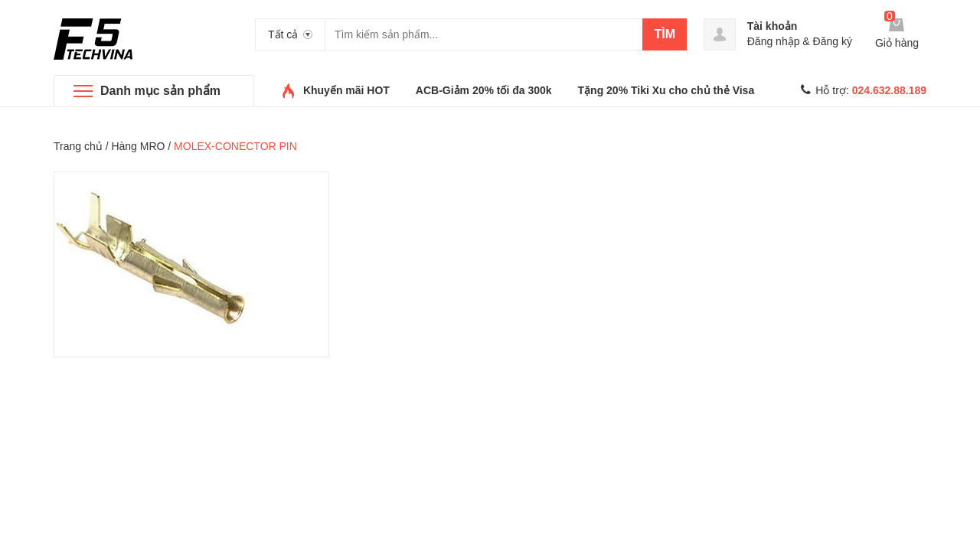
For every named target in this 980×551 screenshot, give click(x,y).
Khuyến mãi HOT (346, 90)
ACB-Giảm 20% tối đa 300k (484, 90)
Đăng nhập (774, 41)
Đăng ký (833, 41)
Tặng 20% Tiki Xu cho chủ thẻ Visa (666, 90)
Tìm (665, 34)
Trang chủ (78, 146)
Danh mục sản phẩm (160, 91)
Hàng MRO (138, 146)
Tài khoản (773, 26)
